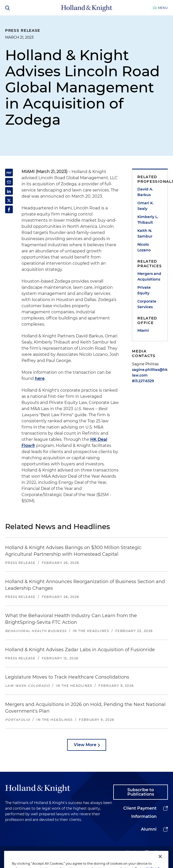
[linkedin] (127, 853)
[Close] (160, 861)
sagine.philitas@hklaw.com (150, 372)
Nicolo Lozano (144, 247)
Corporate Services (147, 304)
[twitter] (137, 853)
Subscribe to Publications (141, 792)
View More (85, 745)
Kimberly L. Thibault (148, 220)
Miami (143, 330)
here (40, 378)
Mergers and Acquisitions (149, 276)
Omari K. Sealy (145, 206)
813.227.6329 (143, 381)
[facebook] (156, 853)
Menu (163, 8)
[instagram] (147, 853)
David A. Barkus (145, 192)
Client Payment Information (140, 812)
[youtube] (166, 853)
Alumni (149, 829)
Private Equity (144, 290)
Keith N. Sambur (145, 233)
